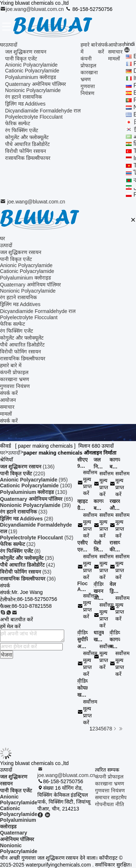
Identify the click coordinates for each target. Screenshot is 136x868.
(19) (36, 528)
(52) (37, 538)
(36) (28, 579)
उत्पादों (11, 45)
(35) (27, 558)
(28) (27, 519)
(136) (27, 467)
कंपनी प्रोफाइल (14, 372)
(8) (20, 551)
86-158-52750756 (89, 9)
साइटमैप (119, 797)
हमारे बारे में (11, 365)
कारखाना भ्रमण (15, 379)
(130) (34, 492)
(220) (22, 473)
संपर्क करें (9, 393)
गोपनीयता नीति (110, 804)
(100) (36, 485)
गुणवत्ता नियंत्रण (15, 386)
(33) (24, 512)
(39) (35, 505)
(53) (26, 572)
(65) (36, 499)
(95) (34, 480)
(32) (18, 544)
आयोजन (116, 45)
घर (3, 45)
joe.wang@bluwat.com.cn (33, 9)
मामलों (114, 59)
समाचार (115, 52)
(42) (28, 565)
